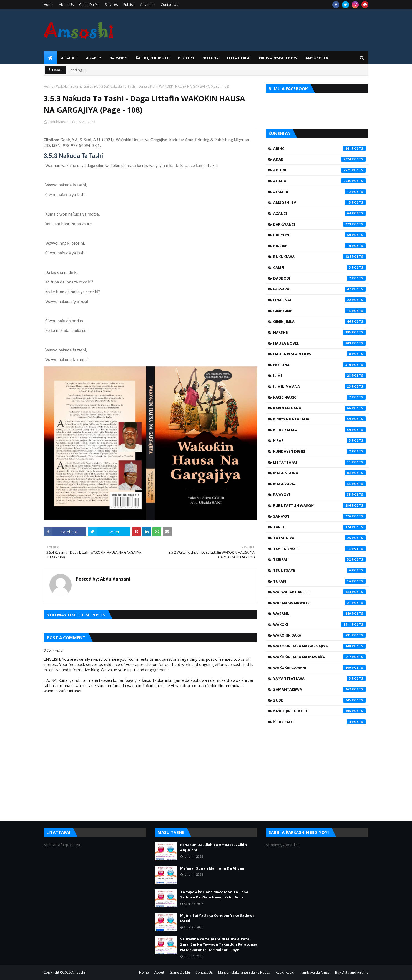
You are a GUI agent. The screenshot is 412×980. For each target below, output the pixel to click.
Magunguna (319, 473)
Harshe (319, 332)
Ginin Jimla (319, 321)
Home (48, 5)
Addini (319, 170)
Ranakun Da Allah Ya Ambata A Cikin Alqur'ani (213, 847)
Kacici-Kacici (319, 397)
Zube (319, 700)
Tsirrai (319, 559)
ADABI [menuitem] (92, 58)
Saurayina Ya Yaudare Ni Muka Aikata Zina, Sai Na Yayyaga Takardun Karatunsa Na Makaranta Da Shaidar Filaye (219, 944)
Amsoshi (78, 972)
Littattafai (319, 462)
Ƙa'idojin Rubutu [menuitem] (153, 58)
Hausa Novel (319, 343)
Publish (129, 5)
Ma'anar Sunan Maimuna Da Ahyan (212, 868)
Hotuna (319, 365)
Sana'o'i (319, 516)
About (159, 972)
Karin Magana (319, 408)
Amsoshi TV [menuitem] (317, 58)
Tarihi (319, 527)
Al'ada (319, 181)
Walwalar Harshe (319, 592)
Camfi (319, 267)
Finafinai (319, 300)
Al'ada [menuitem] (68, 58)
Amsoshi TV (319, 202)
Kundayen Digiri (319, 451)
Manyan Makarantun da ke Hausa (244, 972)
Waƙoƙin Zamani (319, 668)
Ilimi (319, 376)
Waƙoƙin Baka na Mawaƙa (319, 657)
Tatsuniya (319, 538)
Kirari (319, 440)
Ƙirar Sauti (319, 722)
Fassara (319, 289)
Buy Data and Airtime (352, 972)
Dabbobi (319, 278)
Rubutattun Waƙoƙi (319, 505)
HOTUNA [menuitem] (211, 58)
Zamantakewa (319, 689)
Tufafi (319, 581)
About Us (66, 5)
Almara (319, 192)
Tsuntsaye (319, 570)
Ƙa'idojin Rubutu (319, 711)
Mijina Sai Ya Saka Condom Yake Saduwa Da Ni (217, 918)
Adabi (319, 159)
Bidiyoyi (319, 235)
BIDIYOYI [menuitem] (186, 58)
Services (111, 5)
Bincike (319, 246)
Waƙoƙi (319, 624)
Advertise (148, 5)
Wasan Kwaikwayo (319, 603)
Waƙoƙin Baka (319, 635)
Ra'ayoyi (319, 495)
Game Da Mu (89, 5)
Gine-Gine (319, 311)
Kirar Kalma (319, 430)
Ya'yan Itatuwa (319, 678)
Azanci (319, 213)
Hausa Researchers (319, 354)
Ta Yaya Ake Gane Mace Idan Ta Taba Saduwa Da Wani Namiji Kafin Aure (214, 895)
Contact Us (169, 5)
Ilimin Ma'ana (319, 386)
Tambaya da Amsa (315, 972)
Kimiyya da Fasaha (319, 419)
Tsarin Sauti (319, 549)
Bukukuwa (319, 257)
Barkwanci (319, 224)
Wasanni (319, 614)
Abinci (319, 148)
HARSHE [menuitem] (117, 58)
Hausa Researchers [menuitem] (278, 58)
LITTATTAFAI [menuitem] (239, 58)
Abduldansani (58, 122)
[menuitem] (50, 58)
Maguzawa (319, 484)
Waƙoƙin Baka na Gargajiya (77, 86)
